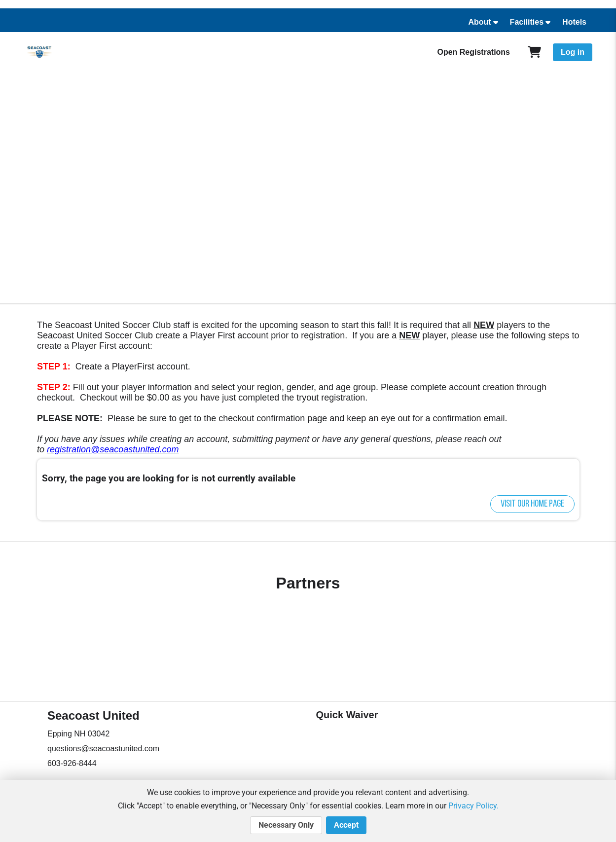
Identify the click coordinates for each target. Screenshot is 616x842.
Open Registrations (473, 52)
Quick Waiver (347, 715)
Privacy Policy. (473, 806)
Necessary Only (286, 825)
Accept (346, 825)
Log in (573, 52)
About (479, 22)
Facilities (527, 22)
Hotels (574, 22)
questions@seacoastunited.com (103, 749)
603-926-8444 (72, 763)
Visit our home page (532, 504)
